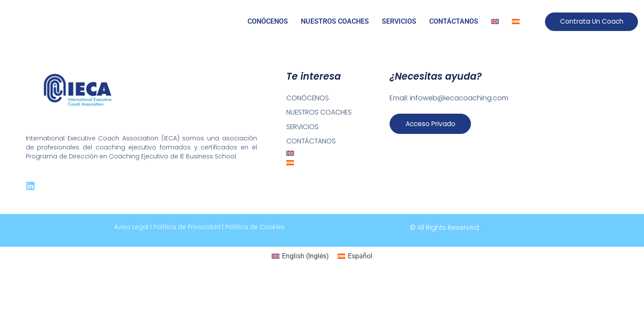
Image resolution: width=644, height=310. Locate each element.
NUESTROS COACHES (335, 21)
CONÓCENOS (268, 21)
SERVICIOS (399, 21)
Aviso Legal (131, 228)
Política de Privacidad (187, 228)
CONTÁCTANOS (454, 21)
